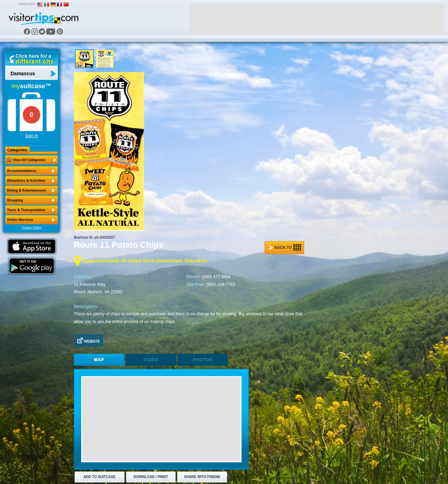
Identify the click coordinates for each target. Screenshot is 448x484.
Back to (285, 247)
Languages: (27, 4)
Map (99, 360)
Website (89, 341)
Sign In (31, 136)
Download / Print (151, 477)
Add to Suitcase (100, 477)
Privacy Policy (31, 227)
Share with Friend (202, 477)
